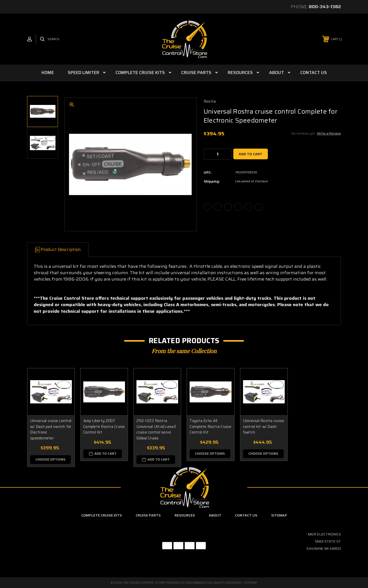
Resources (244, 73)
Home (48, 73)
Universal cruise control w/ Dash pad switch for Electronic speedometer (51, 429)
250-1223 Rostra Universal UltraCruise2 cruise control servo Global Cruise (156, 429)
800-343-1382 (325, 7)
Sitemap (279, 515)
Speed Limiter (87, 73)
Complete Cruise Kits (143, 73)
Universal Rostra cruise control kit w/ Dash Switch (264, 427)
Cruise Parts (200, 73)
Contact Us (314, 73)
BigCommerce (197, 583)
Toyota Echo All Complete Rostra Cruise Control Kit (210, 427)
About (280, 73)
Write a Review (329, 133)
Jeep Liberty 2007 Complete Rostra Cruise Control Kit (104, 427)
